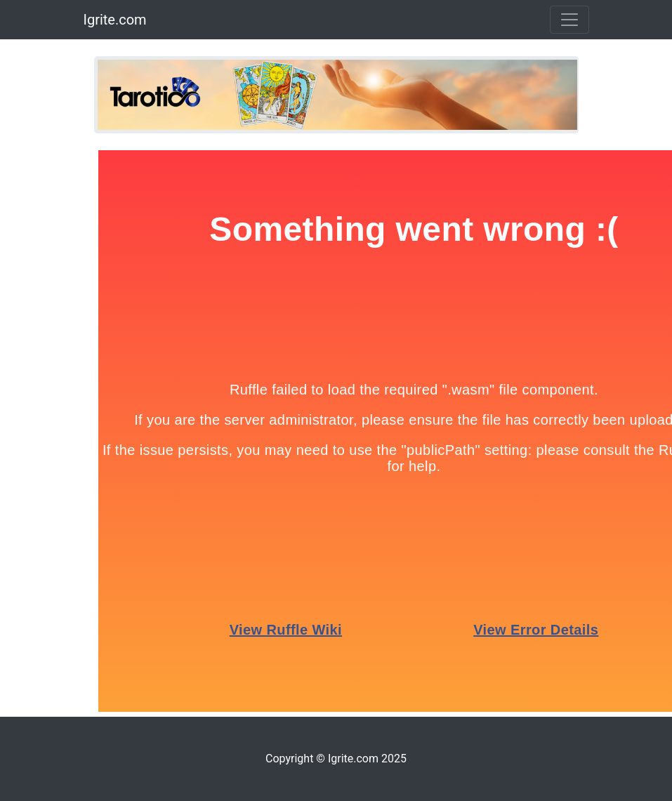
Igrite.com (115, 20)
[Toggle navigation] (569, 20)
